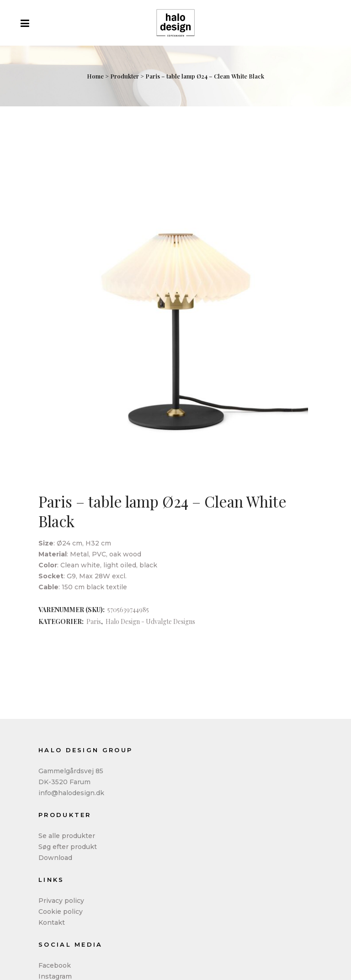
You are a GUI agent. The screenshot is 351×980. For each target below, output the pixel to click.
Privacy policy (61, 901)
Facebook (55, 965)
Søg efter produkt (68, 847)
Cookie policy (61, 912)
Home (95, 76)
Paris (94, 621)
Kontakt (52, 922)
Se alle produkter (67, 836)
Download (55, 858)
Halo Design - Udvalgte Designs (150, 621)
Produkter (125, 76)
